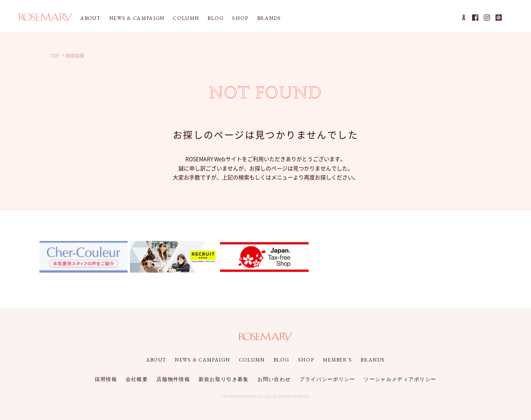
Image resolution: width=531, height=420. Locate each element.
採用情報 (106, 379)
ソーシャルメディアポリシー (400, 379)
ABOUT (91, 18)
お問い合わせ (274, 379)
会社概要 (137, 379)
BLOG (216, 18)
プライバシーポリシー (327, 379)
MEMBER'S (337, 360)
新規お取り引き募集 (224, 379)
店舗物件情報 (173, 379)
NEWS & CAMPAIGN (137, 18)
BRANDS (269, 18)
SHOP (240, 18)
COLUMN (186, 18)
